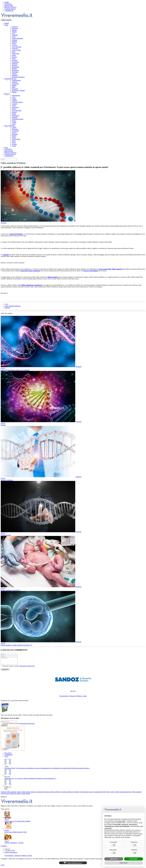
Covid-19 (15, 27)
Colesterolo (15, 84)
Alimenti (15, 82)
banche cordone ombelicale (53, 793)
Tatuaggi (15, 117)
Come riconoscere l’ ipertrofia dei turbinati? (18, 823)
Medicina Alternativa (18, 77)
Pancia (14, 109)
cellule (23, 793)
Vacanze (14, 144)
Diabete (14, 85)
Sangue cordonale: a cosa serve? (10, 590)
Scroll (3, 866)
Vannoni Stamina (6, 535)
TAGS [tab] (6, 758)
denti (105, 793)
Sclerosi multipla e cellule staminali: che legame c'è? (16, 645)
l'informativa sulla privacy (27, 667)
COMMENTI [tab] (9, 756)
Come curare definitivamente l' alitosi (16, 833)
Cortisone (15, 48)
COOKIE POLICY (10, 9)
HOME (7, 2)
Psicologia (15, 72)
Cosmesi (14, 104)
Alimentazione (16, 80)
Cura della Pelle (17, 111)
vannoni (28, 793)
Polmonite (15, 28)
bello (6, 790)
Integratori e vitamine (18, 90)
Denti (14, 52)
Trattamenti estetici (18, 119)
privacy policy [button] (121, 821)
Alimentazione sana (10, 79)
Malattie (14, 69)
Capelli (14, 99)
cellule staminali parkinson (12, 306)
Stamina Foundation (7, 480)
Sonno (14, 137)
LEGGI (3, 368)
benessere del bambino (91, 271)
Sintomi (14, 74)
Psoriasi (14, 112)
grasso (91, 793)
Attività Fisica (16, 139)
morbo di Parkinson (16, 234)
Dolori (14, 55)
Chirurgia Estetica (17, 102)
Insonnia (14, 65)
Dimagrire (15, 89)
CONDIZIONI (9, 11)
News (6, 148)
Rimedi (14, 136)
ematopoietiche (98, 793)
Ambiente (15, 35)
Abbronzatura (16, 95)
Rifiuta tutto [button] (114, 859)
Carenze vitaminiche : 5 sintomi (14, 844)
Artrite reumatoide (17, 38)
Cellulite (14, 101)
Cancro (14, 43)
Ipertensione (16, 67)
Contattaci (4, 847)
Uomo (14, 124)
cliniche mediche (52, 277)
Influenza (15, 64)
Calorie (14, 127)
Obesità (14, 92)
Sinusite (14, 30)
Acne (14, 97)
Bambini (14, 42)
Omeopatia (15, 107)
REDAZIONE (9, 6)
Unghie (14, 122)
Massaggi (15, 134)
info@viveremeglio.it (11, 854)
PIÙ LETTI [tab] (8, 754)
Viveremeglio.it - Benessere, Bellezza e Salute (73, 697)
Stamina (3, 425)
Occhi (14, 106)
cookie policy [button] (108, 828)
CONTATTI (8, 4)
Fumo (14, 59)
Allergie (14, 32)
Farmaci (14, 57)
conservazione (40, 793)
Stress (14, 141)
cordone (112, 793)
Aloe (13, 33)
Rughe (14, 114)
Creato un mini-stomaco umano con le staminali (15, 370)
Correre (14, 132)
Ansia (14, 37)
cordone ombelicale (67, 793)
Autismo (14, 40)
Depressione (16, 53)
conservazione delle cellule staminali (110, 269)
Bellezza (7, 94)
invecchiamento (84, 793)
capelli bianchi (26, 795)
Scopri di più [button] (124, 863)
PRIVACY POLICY (10, 7)
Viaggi (14, 146)
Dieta (14, 87)
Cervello (14, 45)
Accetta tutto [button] (134, 859)
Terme (14, 142)
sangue (19, 793)
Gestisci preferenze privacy (73, 864)
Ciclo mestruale (17, 47)
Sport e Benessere (10, 126)
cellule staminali (11, 793)
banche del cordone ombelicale (30, 271)
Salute (6, 25)
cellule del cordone (15, 795)
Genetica (15, 60)
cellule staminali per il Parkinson (31, 285)
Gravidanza (15, 62)
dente (108, 793)
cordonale (76, 793)
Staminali (15, 75)
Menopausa (15, 70)
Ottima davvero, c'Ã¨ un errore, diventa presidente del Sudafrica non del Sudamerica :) (30, 780)
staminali (6, 255)
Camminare (15, 131)
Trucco (14, 121)
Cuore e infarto (16, 50)
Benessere (15, 129)
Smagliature (16, 116)
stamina (33, 793)
